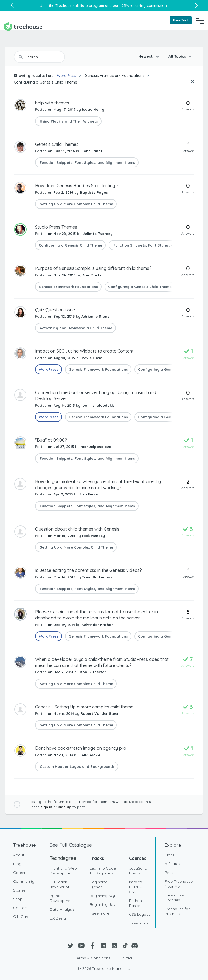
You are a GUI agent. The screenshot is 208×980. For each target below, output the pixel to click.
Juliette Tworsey (98, 234)
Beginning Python (99, 884)
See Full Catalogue (71, 845)
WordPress (67, 76)
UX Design (59, 918)
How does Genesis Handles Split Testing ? (77, 186)
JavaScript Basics (139, 871)
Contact (21, 908)
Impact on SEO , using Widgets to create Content (84, 351)
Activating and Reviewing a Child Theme (75, 328)
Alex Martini (93, 275)
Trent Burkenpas (97, 577)
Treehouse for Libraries (177, 898)
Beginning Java (104, 904)
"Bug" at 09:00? (51, 440)
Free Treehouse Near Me (179, 884)
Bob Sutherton (93, 672)
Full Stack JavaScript (59, 884)
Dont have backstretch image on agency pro (81, 748)
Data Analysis (62, 909)
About (19, 855)
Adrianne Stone (95, 316)
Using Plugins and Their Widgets (68, 121)
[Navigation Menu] (200, 21)
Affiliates (172, 864)
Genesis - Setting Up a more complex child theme (84, 707)
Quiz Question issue (55, 310)
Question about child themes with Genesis (77, 529)
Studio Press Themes (56, 227)
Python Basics (135, 903)
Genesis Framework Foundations (115, 76)
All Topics (177, 56)
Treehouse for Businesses (177, 911)
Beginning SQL (103, 896)
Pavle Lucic (92, 358)
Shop (18, 899)
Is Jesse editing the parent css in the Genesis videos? (88, 570)
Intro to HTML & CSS (136, 887)
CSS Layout (139, 914)
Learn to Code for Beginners (103, 871)
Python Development (62, 898)
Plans (170, 855)
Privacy (127, 958)
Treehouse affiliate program (80, 5)
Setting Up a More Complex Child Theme (76, 204)
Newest (146, 56)
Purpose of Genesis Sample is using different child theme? (93, 268)
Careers (20, 873)
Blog (17, 864)
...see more (99, 913)
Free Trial (181, 20)
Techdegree (63, 858)
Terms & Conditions (93, 958)
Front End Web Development (63, 871)
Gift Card (21, 917)
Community (24, 881)
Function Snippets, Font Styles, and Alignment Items (87, 162)
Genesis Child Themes (57, 144)
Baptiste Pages (94, 192)
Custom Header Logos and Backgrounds (77, 766)
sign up (65, 807)
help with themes (52, 103)
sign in (46, 807)
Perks (170, 873)
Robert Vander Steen (100, 713)
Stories (19, 890)
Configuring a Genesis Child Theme (45, 82)
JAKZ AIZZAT (91, 755)
